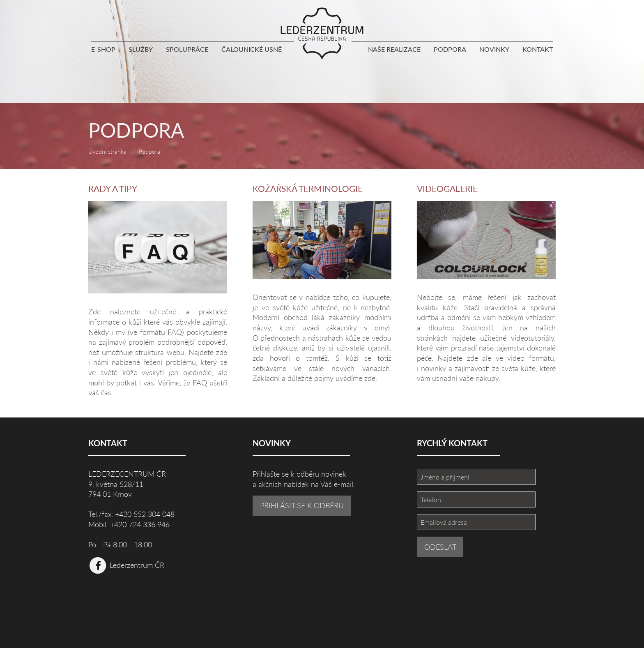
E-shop (103, 49)
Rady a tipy (113, 188)
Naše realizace (394, 49)
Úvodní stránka (107, 151)
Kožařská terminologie (308, 188)
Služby (141, 49)
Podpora (450, 49)
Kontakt (538, 49)
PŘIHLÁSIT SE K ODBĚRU (302, 505)
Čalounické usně (252, 49)
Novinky (494, 49)
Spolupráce (187, 49)
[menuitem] (107, 51)
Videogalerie (447, 188)
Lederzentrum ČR (126, 565)
